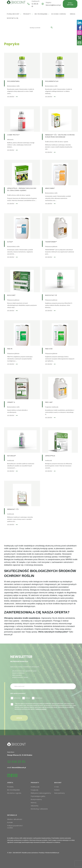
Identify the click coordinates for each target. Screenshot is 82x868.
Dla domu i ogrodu (14, 793)
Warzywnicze (37, 702)
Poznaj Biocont (13, 14)
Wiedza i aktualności (15, 819)
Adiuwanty (35, 806)
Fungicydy (35, 790)
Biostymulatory (36, 799)
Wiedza (73, 14)
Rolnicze (26, 702)
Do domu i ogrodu (59, 14)
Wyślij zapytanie (70, 4)
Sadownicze (16, 702)
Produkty (27, 14)
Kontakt (10, 822)
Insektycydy (35, 787)
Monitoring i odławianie (39, 809)
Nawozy (34, 803)
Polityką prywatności (41, 713)
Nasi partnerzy (60, 793)
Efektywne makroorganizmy (41, 793)
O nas (56, 787)
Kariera (57, 790)
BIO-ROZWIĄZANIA (41, 14)
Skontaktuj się (13, 18)
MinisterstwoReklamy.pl (52, 853)
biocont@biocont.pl (53, 5)
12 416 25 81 (16, 762)
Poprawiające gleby (38, 796)
